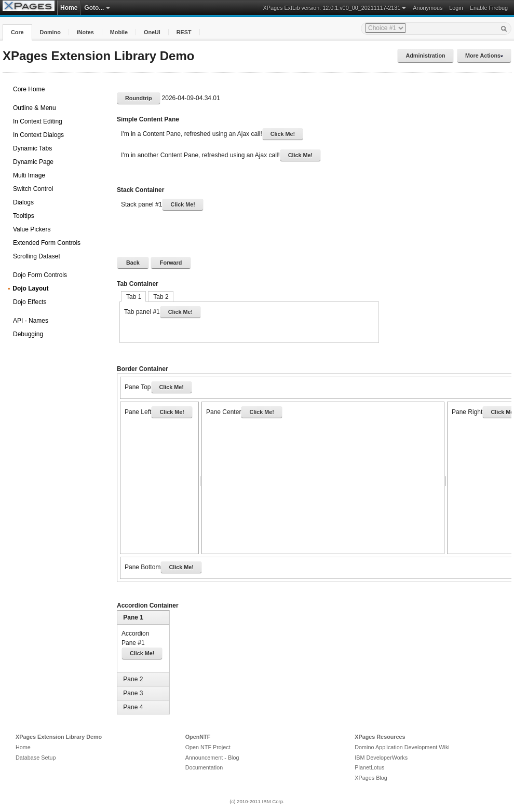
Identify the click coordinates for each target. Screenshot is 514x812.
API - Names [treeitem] (31, 321)
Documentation (204, 767)
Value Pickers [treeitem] (32, 229)
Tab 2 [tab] (161, 297)
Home (69, 8)
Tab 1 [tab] (134, 297)
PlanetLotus (369, 767)
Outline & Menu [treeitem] (35, 108)
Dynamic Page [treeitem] (33, 162)
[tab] (144, 617)
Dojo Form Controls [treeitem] (40, 275)
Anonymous (428, 8)
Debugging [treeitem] (28, 334)
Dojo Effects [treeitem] (30, 302)
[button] (17, 32)
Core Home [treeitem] (29, 89)
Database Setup (36, 758)
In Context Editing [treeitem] (38, 121)
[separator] (200, 478)
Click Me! (283, 134)
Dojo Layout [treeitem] (30, 288)
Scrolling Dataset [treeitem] (37, 256)
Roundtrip (139, 98)
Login (456, 8)
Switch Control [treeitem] (33, 189)
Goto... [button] (97, 8)
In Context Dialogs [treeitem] (38, 135)
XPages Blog (371, 778)
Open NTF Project (208, 747)
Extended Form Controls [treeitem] (47, 243)
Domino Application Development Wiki (402, 747)
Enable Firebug (489, 8)
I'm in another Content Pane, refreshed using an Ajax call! (221, 155)
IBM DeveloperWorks (381, 758)
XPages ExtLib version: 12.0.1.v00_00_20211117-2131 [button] (335, 8)
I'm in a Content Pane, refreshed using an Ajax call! (212, 134)
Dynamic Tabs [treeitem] (32, 148)
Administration (425, 56)
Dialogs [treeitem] (23, 202)
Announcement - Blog (212, 758)
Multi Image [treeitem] (29, 175)
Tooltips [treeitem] (24, 216)
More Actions (484, 56)
